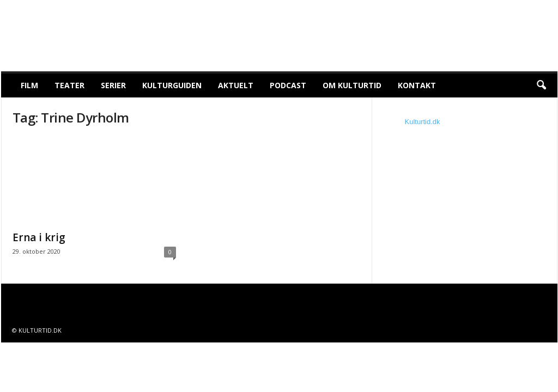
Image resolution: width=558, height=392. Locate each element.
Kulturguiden (172, 85)
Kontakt (417, 85)
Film (29, 85)
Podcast (288, 85)
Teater (69, 85)
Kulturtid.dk (423, 122)
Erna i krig (39, 237)
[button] (541, 85)
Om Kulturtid (352, 85)
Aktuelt (236, 85)
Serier (113, 85)
